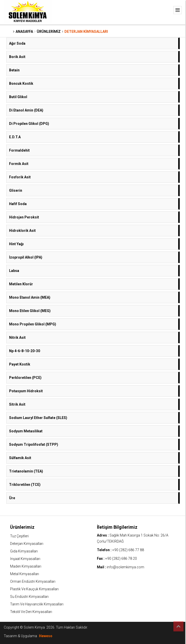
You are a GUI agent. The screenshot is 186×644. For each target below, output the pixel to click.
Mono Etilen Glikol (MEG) (30, 311)
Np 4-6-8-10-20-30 (25, 351)
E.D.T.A (15, 137)
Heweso (46, 636)
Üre (12, 498)
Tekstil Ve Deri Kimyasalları (31, 612)
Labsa (14, 271)
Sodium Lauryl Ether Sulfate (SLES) (38, 418)
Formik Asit (19, 164)
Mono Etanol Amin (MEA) (30, 297)
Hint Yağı (16, 244)
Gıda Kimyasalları (24, 551)
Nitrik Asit (17, 338)
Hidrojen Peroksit (24, 217)
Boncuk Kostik (21, 83)
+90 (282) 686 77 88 (128, 550)
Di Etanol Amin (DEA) (26, 110)
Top (178, 626)
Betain (14, 70)
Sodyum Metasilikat (26, 431)
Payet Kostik (20, 364)
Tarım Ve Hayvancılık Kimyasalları (37, 604)
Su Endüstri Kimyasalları (29, 597)
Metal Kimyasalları (25, 574)
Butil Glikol (18, 97)
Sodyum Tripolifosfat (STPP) (34, 444)
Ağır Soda (17, 43)
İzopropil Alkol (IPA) (26, 257)
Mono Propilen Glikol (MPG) (33, 324)
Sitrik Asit (17, 404)
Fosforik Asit (20, 177)
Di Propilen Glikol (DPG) (29, 124)
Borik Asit (17, 57)
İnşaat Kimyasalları (25, 559)
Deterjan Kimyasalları (27, 544)
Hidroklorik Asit (22, 231)
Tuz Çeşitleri (19, 536)
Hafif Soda (18, 204)
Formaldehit (19, 150)
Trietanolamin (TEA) (26, 471)
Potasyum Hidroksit (26, 391)
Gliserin (16, 190)
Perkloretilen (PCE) (25, 378)
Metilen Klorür (21, 284)
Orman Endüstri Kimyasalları (33, 581)
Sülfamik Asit (20, 458)
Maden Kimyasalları (26, 566)
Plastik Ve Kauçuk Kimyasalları (34, 589)
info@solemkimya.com (125, 567)
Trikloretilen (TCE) (25, 485)
